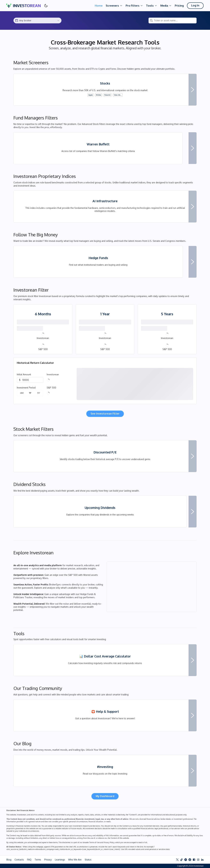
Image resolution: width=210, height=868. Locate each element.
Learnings (60, 860)
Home (99, 6)
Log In (195, 5)
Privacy (48, 860)
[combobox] (37, 20)
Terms (38, 860)
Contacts (19, 860)
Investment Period (26, 388)
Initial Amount (24, 374)
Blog (9, 860)
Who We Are (75, 860)
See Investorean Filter (105, 414)
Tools (152, 6)
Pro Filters (134, 6)
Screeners (114, 6)
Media (166, 6)
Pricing (179, 6)
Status (88, 860)
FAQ (29, 860)
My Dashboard (105, 796)
